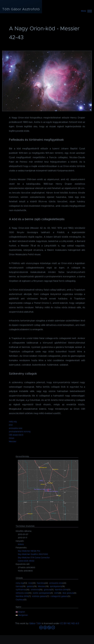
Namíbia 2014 (61, 590)
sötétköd (35, 590)
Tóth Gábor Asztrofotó (21, 9)
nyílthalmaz (21, 590)
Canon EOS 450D (26, 561)
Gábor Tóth (35, 624)
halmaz (19, 586)
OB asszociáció (16, 435)
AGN (56, 593)
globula (47, 590)
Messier (13, 442)
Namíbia (41, 583)
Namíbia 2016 (22, 596)
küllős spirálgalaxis (42, 593)
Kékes (21, 544)
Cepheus (20, 600)
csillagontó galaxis (59, 596)
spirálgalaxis (56, 586)
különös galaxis (39, 596)
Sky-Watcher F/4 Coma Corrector (34, 558)
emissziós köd (16, 428)
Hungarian (22, 615)
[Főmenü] (86, 11)
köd (11, 425)
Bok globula (68, 593)
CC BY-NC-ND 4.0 (70, 624)
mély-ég (13, 422)
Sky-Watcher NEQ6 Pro (29, 551)
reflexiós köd (22, 593)
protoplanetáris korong (20, 432)
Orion (12, 438)
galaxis (30, 586)
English (20, 612)
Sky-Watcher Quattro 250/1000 (33, 554)
